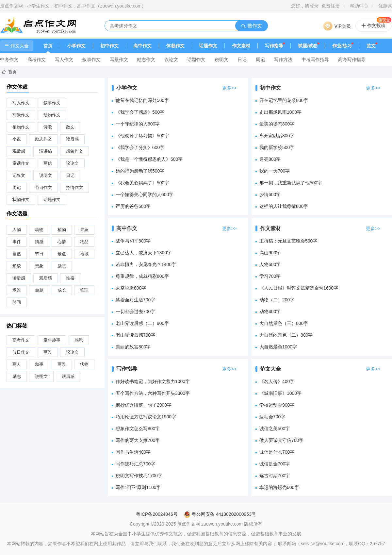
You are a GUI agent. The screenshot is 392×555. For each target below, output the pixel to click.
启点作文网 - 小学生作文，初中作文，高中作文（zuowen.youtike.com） (73, 6)
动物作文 (52, 115)
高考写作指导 (352, 59)
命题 (39, 290)
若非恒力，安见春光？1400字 (146, 264)
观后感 (19, 151)
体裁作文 (175, 46)
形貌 (17, 266)
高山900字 (270, 253)
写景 (48, 352)
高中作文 (142, 46)
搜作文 (251, 26)
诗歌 (48, 127)
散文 (70, 127)
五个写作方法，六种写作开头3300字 (153, 393)
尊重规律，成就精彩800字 (142, 276)
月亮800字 (270, 159)
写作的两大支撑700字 (138, 440)
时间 (17, 302)
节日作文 (43, 187)
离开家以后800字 (277, 136)
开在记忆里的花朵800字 (284, 100)
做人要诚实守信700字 (281, 440)
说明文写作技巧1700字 (139, 476)
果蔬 (84, 230)
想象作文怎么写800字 (138, 429)
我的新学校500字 (277, 147)
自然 (17, 254)
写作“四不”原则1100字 (138, 487)
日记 (242, 59)
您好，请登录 (305, 6)
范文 (371, 46)
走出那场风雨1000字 (280, 112)
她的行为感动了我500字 (140, 171)
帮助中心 (359, 6)
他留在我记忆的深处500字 (142, 100)
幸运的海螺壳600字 (279, 487)
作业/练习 (342, 46)
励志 (62, 266)
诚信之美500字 (275, 429)
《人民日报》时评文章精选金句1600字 (299, 288)
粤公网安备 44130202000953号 (220, 514)
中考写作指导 (315, 59)
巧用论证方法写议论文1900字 (146, 417)
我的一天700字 (275, 171)
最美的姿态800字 (277, 124)
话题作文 (208, 46)
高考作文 (37, 59)
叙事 (39, 364)
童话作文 (21, 163)
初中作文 (109, 46)
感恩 (79, 340)
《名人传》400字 (277, 381)
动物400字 (270, 311)
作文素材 (241, 46)
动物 (39, 230)
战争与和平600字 (133, 241)
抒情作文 (74, 187)
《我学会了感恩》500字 (140, 112)
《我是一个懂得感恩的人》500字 (149, 159)
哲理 (84, 290)
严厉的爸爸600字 (133, 206)
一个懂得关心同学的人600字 (145, 194)
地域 (84, 254)
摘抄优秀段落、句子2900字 (144, 405)
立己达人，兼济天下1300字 (144, 253)
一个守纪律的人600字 (138, 124)
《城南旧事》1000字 (280, 393)
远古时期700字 (275, 476)
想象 (39, 266)
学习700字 (270, 276)
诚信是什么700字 (277, 452)
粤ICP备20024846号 (157, 514)
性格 (70, 278)
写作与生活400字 (133, 452)
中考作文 (9, 59)
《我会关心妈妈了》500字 (142, 183)
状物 (84, 364)
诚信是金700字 (275, 464)
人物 (17, 230)
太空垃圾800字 (131, 288)
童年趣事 (52, 340)
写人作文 (64, 59)
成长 (62, 290)
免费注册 (331, 6)
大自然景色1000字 (278, 347)
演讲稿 (46, 151)
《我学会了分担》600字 (140, 147)
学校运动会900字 (277, 405)
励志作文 (146, 59)
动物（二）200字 (277, 300)
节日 (39, 254)
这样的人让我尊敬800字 (284, 206)
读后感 (72, 139)
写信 (48, 163)
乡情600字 (270, 194)
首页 (48, 46)
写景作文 (119, 59)
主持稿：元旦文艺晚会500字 (288, 241)
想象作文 (74, 151)
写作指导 (274, 46)
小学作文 (76, 46)
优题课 (385, 6)
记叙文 (19, 175)
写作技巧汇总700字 (135, 464)
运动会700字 (272, 417)
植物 (62, 230)
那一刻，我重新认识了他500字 (291, 183)
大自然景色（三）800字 (284, 323)
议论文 (171, 59)
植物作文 (21, 127)
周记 (260, 59)
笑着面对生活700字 (135, 300)
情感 (39, 242)
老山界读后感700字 (135, 335)
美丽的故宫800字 (133, 347)
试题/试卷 (308, 46)
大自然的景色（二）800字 (286, 335)
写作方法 (283, 59)
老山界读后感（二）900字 (142, 323)
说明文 (221, 59)
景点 (62, 254)
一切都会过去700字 (135, 311)
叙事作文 (91, 59)
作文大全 (17, 46)
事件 (17, 242)
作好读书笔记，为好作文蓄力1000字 (153, 381)
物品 (84, 242)
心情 (62, 242)
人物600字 (270, 264)
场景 (17, 290)
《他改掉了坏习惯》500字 (142, 136)
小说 (17, 139)
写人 (17, 364)
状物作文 (21, 200)
